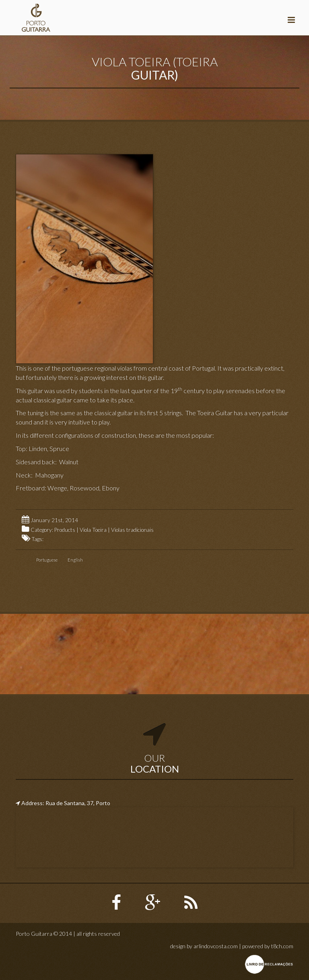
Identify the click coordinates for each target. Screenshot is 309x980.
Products (65, 530)
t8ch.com (282, 946)
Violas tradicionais (132, 530)
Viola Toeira (93, 530)
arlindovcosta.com (216, 946)
